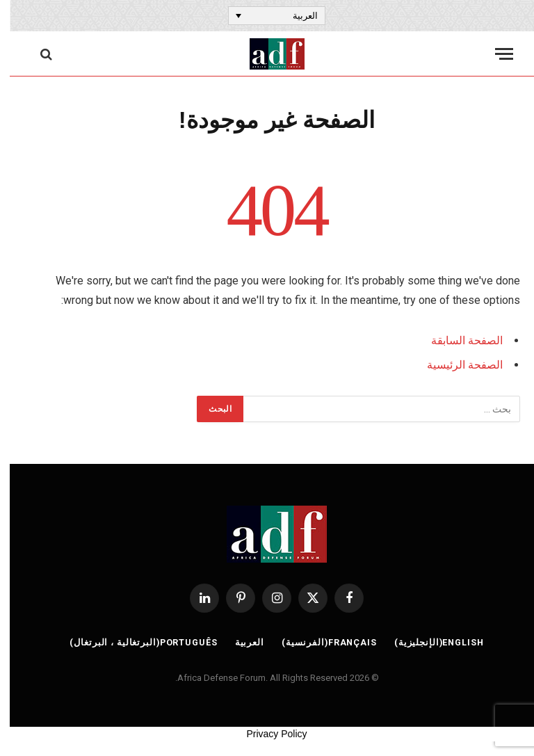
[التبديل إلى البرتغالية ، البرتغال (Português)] (131, 643)
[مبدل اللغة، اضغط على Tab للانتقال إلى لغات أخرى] (267, 15)
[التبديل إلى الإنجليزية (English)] (431, 643)
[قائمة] (494, 54)
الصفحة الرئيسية (455, 365)
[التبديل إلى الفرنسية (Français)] (319, 643)
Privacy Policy (267, 734)
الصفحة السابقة (457, 340)
